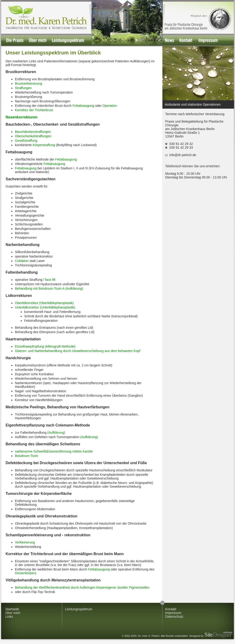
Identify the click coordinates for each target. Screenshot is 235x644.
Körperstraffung (44, 145)
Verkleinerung (25, 542)
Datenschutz (174, 617)
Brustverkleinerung (29, 84)
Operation (110, 106)
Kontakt (171, 609)
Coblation (22, 261)
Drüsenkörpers (26, 573)
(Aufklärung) (74, 288)
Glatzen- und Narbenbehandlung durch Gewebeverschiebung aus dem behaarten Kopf (78, 351)
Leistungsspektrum (79, 609)
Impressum (173, 613)
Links (9, 617)
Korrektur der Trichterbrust (34, 110)
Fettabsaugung (83, 106)
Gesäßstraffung (26, 141)
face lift (50, 280)
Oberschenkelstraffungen (33, 136)
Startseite (12, 609)
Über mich (13, 613)
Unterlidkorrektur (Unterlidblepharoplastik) (45, 307)
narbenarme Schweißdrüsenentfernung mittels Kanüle (54, 451)
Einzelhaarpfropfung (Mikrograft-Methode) (45, 346)
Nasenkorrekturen (22, 117)
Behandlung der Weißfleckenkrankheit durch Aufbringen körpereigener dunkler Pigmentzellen (82, 587)
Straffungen (23, 88)
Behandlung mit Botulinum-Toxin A (40, 288)
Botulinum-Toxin (27, 456)
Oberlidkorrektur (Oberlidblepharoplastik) (44, 303)
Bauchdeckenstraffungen (33, 132)
